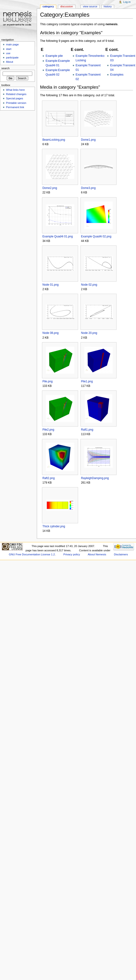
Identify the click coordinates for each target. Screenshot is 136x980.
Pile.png (48, 381)
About (9, 62)
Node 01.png (51, 285)
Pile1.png (87, 381)
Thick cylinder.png (54, 526)
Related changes (16, 94)
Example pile (54, 56)
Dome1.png (88, 140)
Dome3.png (88, 188)
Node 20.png (89, 333)
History (108, 6)
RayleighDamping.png (95, 478)
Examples (117, 75)
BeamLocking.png (54, 140)
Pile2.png (48, 430)
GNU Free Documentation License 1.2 (32, 554)
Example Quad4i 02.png (96, 236)
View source (90, 6)
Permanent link (15, 107)
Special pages (14, 98)
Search (6, 68)
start (9, 49)
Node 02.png (89, 285)
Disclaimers (121, 554)
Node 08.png (51, 333)
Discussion (67, 6)
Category (48, 6)
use (8, 53)
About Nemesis (97, 554)
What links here (15, 90)
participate (12, 58)
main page (12, 44)
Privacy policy (72, 554)
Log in (127, 2)
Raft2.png (49, 478)
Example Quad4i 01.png (58, 236)
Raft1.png (87, 430)
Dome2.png (50, 188)
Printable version (16, 103)
